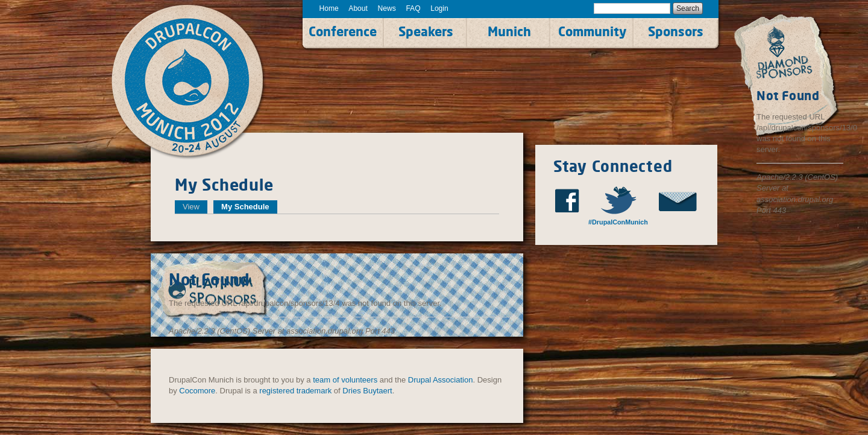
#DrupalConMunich (618, 222)
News (387, 8)
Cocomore (197, 391)
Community (592, 31)
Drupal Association (441, 380)
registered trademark (295, 391)
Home (329, 8)
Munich (509, 31)
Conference (343, 31)
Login (439, 8)
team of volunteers (345, 380)
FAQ (413, 8)
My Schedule (249, 207)
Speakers (426, 31)
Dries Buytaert (367, 391)
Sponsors (676, 31)
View (191, 207)
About (358, 8)
